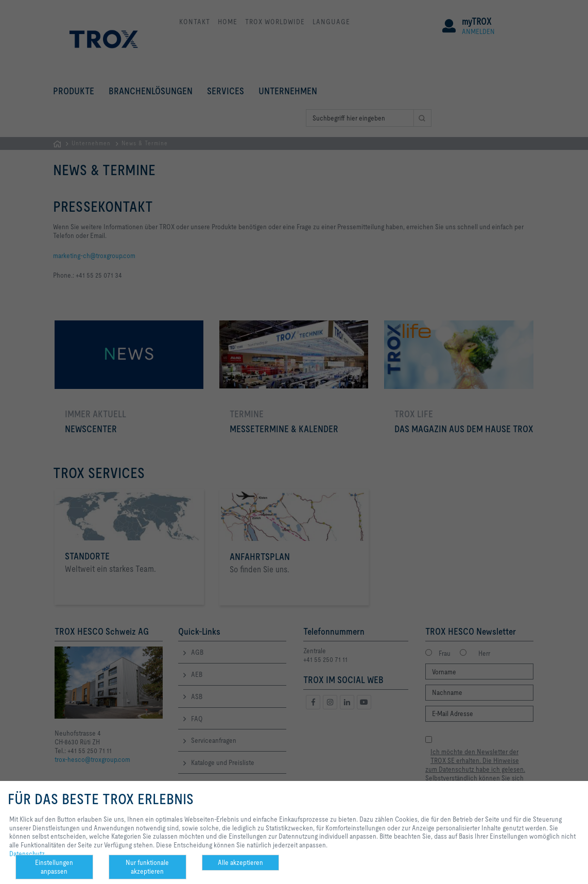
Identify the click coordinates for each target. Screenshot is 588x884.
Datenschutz (27, 854)
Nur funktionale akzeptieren (147, 867)
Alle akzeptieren (240, 862)
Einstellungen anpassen (54, 867)
